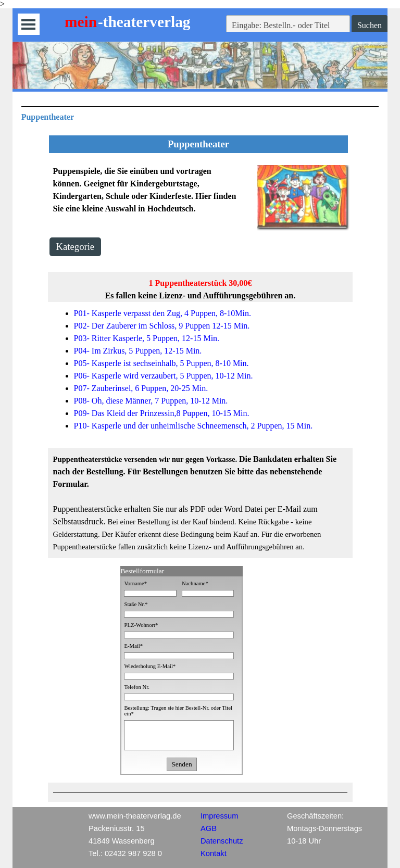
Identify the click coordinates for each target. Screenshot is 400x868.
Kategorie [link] (76, 247)
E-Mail (133, 646)
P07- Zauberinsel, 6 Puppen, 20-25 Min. (141, 388)
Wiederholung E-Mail (150, 666)
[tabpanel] (200, 115)
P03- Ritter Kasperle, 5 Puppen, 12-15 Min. (147, 338)
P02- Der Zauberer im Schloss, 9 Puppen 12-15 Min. (162, 326)
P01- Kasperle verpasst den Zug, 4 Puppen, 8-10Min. (162, 313)
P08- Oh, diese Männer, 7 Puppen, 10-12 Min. (151, 401)
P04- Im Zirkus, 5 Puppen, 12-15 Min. (138, 351)
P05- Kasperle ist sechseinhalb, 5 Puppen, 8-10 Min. (161, 363)
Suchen (370, 25)
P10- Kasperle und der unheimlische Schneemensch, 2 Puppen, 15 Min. (193, 426)
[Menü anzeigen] (28, 24)
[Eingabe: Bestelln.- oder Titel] (288, 26)
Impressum (219, 816)
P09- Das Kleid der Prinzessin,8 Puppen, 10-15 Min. (162, 413)
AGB (209, 828)
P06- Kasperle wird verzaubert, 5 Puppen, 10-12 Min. (164, 376)
